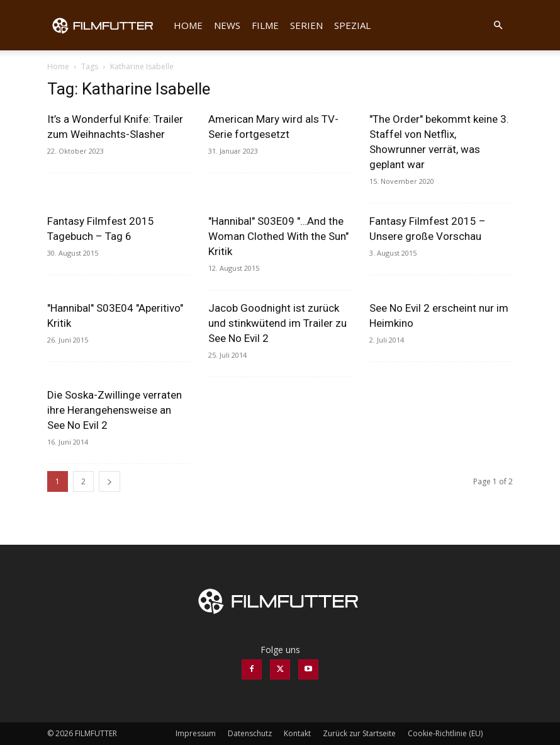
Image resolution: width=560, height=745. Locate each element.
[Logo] (108, 25)
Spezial (352, 25)
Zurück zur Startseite (359, 733)
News (227, 25)
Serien (306, 25)
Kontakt (297, 733)
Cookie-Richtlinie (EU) (445, 733)
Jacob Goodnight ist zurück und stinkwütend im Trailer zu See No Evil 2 (277, 323)
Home (188, 25)
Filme (265, 25)
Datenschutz (250, 733)
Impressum (196, 733)
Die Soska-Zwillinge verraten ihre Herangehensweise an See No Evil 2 (115, 410)
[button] (498, 26)
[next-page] (109, 481)
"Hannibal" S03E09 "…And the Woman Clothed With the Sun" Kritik (278, 236)
